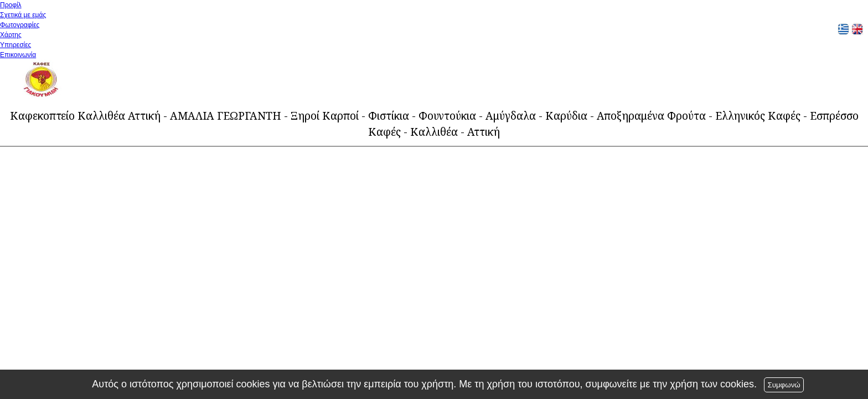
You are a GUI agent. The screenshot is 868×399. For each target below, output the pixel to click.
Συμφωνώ (784, 385)
